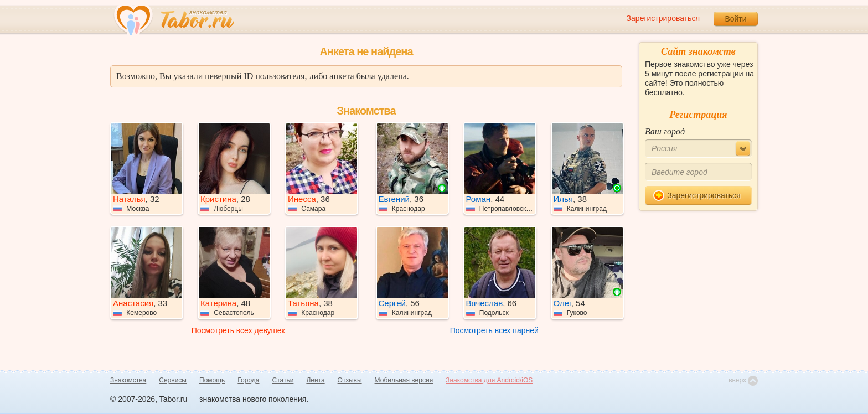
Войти (735, 19)
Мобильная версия (404, 380)
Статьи (283, 380)
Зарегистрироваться (663, 18)
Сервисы (173, 380)
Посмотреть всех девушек (238, 330)
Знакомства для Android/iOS (489, 380)
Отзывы (350, 380)
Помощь (212, 380)
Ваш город (665, 131)
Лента (315, 380)
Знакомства (128, 380)
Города (248, 380)
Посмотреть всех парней (494, 330)
